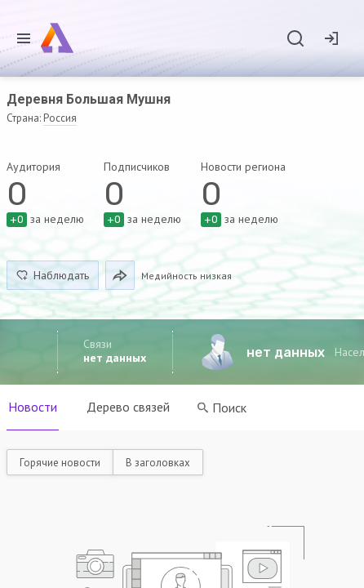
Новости (33, 407)
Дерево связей (128, 407)
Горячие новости (60, 463)
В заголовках (158, 463)
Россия (60, 118)
